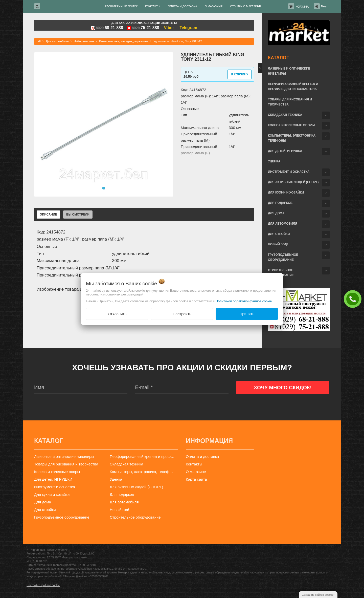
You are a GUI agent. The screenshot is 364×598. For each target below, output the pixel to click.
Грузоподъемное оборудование (283, 257)
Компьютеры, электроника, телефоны (292, 138)
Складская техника (285, 115)
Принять (247, 314)
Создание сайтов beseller (318, 595)
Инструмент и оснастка (289, 172)
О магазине (196, 472)
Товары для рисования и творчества (290, 102)
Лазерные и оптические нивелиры (289, 71)
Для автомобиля (283, 224)
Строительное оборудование (281, 273)
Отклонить (117, 314)
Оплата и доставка (202, 456)
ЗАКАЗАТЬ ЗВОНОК (354, 299)
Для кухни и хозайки (286, 193)
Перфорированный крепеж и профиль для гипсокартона (293, 87)
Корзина (302, 7)
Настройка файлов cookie (43, 585)
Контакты (194, 464)
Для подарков (280, 203)
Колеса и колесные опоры (291, 125)
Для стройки (279, 234)
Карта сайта (196, 479)
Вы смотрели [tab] (78, 215)
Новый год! (278, 244)
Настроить (182, 314)
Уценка (274, 161)
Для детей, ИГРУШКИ (285, 151)
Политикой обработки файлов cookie (244, 301)
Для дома (276, 213)
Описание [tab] (48, 215)
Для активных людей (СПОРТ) (293, 182)
